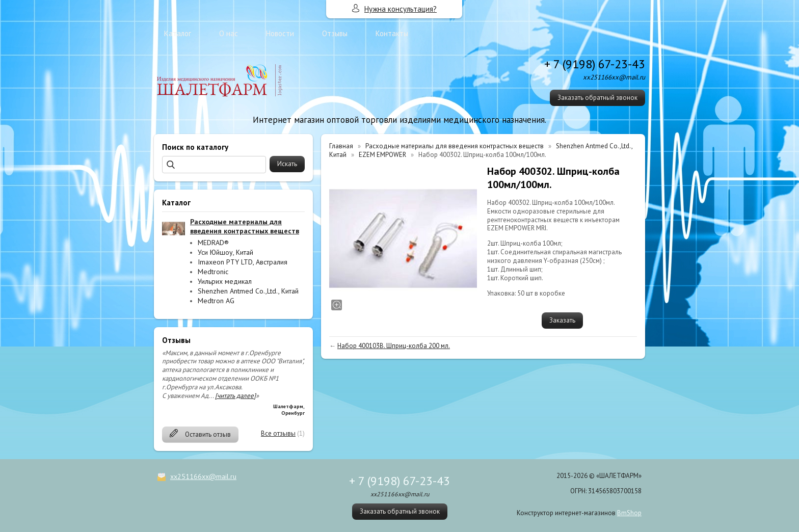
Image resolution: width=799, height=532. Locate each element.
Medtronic (213, 272)
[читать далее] (235, 396)
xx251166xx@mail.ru (203, 476)
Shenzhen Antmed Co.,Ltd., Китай (248, 291)
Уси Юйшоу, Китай (225, 252)
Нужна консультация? (401, 9)
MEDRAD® (213, 243)
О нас (229, 33)
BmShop (629, 513)
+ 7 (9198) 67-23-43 (595, 64)
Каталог (178, 33)
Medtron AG (216, 301)
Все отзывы (278, 433)
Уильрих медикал (225, 281)
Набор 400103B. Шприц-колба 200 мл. (394, 346)
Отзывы (335, 33)
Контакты (392, 33)
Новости (280, 33)
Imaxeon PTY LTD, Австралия (243, 262)
